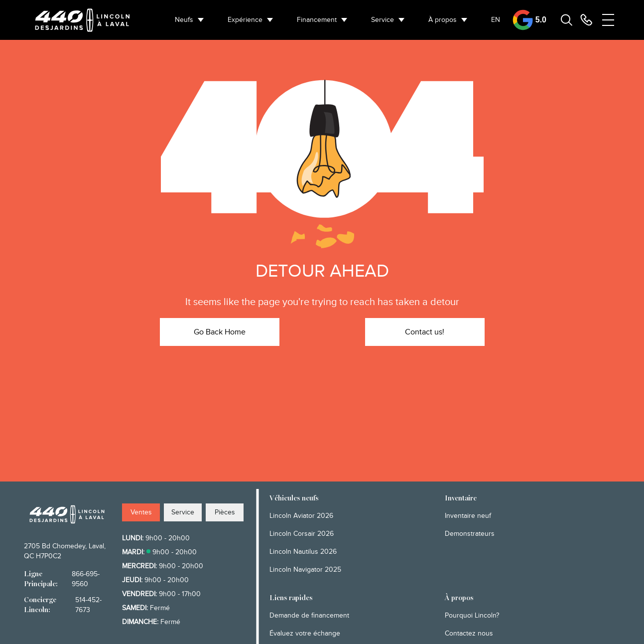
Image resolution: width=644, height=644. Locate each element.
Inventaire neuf (468, 516)
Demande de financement (309, 615)
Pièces (225, 512)
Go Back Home (220, 332)
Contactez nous (469, 633)
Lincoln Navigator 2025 (305, 569)
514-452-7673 (88, 605)
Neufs (184, 20)
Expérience (245, 20)
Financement (317, 20)
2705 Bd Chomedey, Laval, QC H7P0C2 (65, 551)
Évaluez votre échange (305, 633)
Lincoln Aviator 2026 (301, 516)
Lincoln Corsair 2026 (302, 534)
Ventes (141, 512)
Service (383, 20)
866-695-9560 (86, 579)
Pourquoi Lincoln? (472, 615)
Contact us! (425, 332)
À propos (443, 20)
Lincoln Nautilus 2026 (303, 552)
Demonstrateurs (470, 534)
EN (496, 20)
